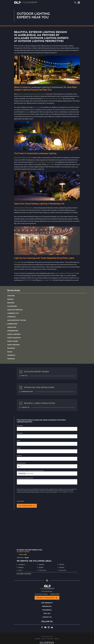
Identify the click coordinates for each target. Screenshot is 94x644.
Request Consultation (47, 598)
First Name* (20, 426)
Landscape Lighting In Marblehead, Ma (48, 87)
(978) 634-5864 (28, 280)
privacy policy (60, 492)
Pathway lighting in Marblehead (23, 208)
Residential (47, 606)
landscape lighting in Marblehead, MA (65, 273)
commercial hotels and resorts (53, 98)
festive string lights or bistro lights (44, 162)
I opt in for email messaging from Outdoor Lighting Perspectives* (36, 487)
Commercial (47, 610)
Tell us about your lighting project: (25, 478)
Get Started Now (27, 506)
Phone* (19, 448)
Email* (18, 441)
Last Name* (20, 433)
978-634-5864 (23, 555)
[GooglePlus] (52, 627)
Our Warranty (47, 603)
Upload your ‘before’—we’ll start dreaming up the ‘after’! (30, 471)
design (27, 112)
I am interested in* (21, 463)
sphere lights (50, 164)
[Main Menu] (79, 3)
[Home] (26, 3)
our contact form (47, 280)
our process (37, 107)
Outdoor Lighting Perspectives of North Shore (32, 94)
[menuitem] (45, 296)
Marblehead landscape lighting (23, 157)
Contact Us (47, 617)
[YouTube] (45, 627)
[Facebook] (42, 627)
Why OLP (47, 614)
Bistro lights (18, 262)
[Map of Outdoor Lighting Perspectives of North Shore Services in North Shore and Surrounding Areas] (47, 530)
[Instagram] (49, 627)
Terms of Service (70, 492)
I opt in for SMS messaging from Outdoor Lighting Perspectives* (35, 498)
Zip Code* (19, 456)
